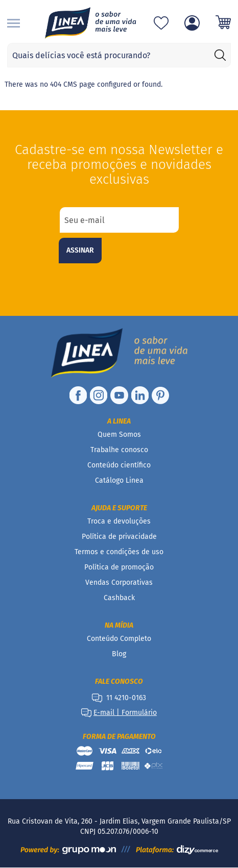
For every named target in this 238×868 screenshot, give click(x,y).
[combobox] (119, 55)
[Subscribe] (80, 251)
